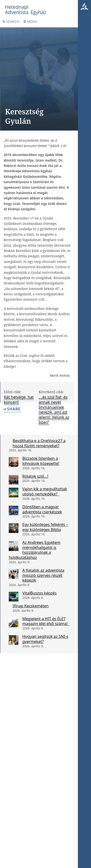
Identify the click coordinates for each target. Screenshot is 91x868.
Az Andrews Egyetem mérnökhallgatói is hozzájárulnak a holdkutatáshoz (35, 550)
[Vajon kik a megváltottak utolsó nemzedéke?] (14, 493)
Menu (30, 21)
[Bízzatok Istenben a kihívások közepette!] (14, 462)
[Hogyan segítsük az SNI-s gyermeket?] (14, 640)
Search (11, 21)
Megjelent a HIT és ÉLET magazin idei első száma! (46, 621)
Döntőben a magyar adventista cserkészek (42, 509)
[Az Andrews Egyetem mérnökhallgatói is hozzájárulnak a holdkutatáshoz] (14, 546)
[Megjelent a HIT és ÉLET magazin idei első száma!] (14, 622)
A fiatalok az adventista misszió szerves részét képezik (43, 575)
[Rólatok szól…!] (14, 480)
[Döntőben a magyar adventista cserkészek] (14, 510)
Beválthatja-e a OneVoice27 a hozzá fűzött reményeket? (39, 443)
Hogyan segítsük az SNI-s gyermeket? (45, 639)
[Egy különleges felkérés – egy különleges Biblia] (14, 528)
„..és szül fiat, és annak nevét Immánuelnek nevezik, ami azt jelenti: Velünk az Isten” (54, 410)
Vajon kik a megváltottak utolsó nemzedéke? (45, 491)
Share (12, 409)
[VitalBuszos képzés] (14, 597)
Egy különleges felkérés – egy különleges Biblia (45, 527)
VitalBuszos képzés (39, 593)
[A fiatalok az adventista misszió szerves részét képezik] (14, 574)
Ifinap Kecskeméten (31, 606)
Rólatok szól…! (35, 476)
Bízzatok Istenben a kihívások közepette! (41, 461)
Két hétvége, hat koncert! (19, 400)
